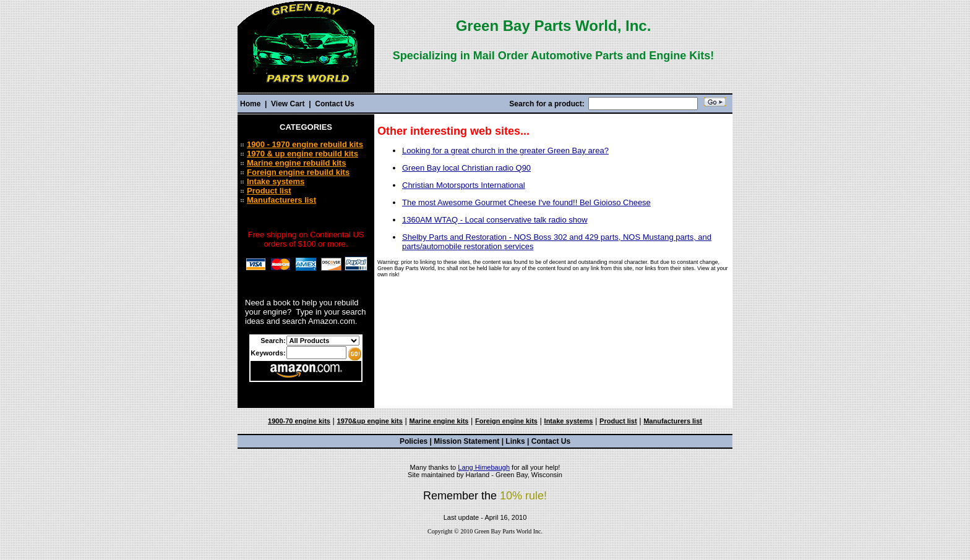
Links (515, 441)
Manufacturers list (281, 200)
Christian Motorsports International (464, 185)
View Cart (288, 104)
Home (251, 104)
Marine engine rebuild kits (296, 163)
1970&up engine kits (370, 421)
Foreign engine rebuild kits (298, 172)
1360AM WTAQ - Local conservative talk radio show (495, 220)
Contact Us (334, 104)
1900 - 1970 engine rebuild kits (305, 144)
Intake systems (276, 181)
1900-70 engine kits (299, 421)
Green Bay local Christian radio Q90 (466, 168)
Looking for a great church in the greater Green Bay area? (505, 151)
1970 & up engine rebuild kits (303, 154)
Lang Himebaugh (484, 467)
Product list (269, 191)
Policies (414, 441)
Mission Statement (466, 441)
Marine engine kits (439, 421)
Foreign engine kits (506, 421)
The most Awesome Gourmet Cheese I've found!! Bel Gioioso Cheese (526, 202)
